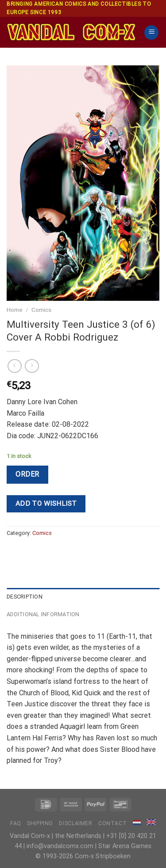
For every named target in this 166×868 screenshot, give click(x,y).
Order (27, 474)
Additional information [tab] (43, 614)
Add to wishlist (46, 504)
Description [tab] (25, 597)
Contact (112, 823)
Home (15, 310)
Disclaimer (75, 823)
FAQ (16, 823)
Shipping (40, 823)
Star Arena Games (125, 846)
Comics (41, 310)
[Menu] (151, 32)
